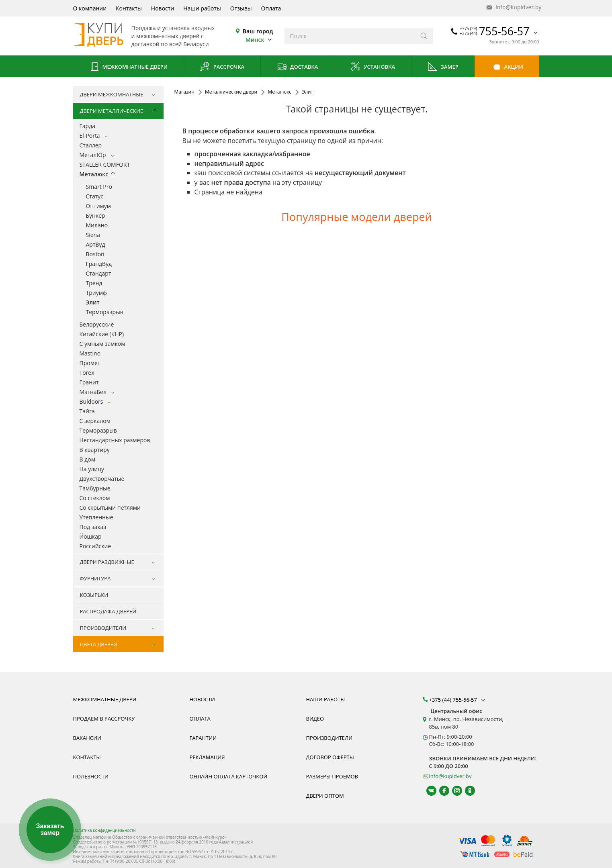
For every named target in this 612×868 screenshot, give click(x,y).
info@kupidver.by (513, 7)
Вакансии (87, 738)
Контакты (129, 8)
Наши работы (202, 8)
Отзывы (241, 8)
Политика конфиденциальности (104, 830)
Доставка (298, 67)
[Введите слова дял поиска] (350, 36)
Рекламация (207, 757)
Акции (507, 67)
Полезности (91, 776)
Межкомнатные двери (128, 67)
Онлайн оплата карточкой (229, 776)
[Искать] (424, 36)
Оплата (271, 8)
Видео (315, 719)
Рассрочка (222, 67)
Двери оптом (325, 796)
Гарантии (203, 738)
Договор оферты (330, 757)
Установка (373, 67)
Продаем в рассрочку (104, 719)
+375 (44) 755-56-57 (458, 700)
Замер (443, 67)
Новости (163, 8)
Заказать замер (50, 830)
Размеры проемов (332, 776)
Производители (330, 738)
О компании (90, 8)
